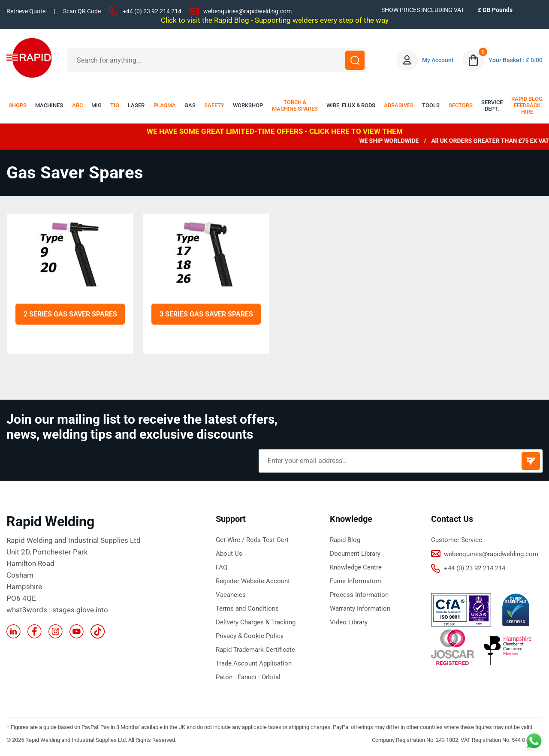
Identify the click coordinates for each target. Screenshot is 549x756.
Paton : (227, 677)
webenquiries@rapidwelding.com (247, 11)
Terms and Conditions (247, 608)
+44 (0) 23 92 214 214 (152, 11)
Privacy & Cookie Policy (250, 636)
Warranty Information (360, 608)
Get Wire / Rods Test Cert (252, 540)
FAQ (222, 567)
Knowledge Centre (356, 567)
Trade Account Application (254, 663)
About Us (229, 554)
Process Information (359, 595)
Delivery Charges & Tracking (256, 622)
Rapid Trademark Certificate (255, 650)
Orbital (271, 677)
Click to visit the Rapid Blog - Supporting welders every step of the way (275, 20)
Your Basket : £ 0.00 (516, 60)
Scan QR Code (82, 11)
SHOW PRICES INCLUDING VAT (423, 10)
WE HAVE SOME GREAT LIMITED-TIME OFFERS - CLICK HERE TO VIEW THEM (275, 131)
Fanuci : (250, 677)
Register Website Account (253, 581)
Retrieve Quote (26, 11)
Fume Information (355, 581)
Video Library (349, 622)
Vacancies (231, 595)
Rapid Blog (345, 540)
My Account (438, 60)
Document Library (355, 554)
